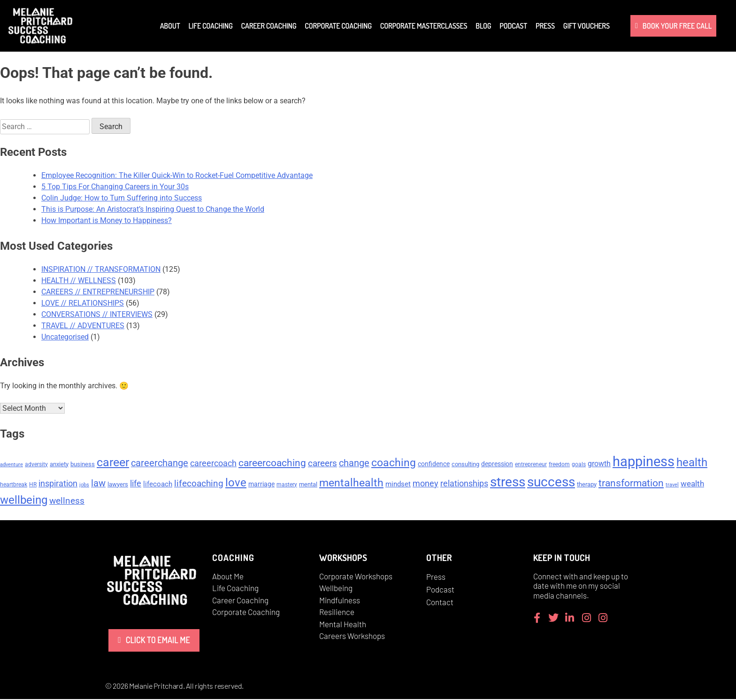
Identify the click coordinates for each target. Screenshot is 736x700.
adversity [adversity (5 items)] (36, 465)
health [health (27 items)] (692, 463)
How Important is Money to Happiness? (107, 220)
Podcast (513, 26)
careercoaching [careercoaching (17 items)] (272, 464)
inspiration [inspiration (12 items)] (58, 484)
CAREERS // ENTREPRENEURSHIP (98, 292)
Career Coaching (269, 26)
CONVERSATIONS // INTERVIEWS (97, 314)
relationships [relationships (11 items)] (464, 485)
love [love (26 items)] (236, 484)
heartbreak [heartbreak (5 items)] (14, 485)
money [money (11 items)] (425, 485)
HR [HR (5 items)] (33, 485)
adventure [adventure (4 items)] (11, 465)
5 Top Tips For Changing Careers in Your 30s (115, 187)
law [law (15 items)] (98, 484)
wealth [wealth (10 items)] (692, 485)
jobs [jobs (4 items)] (84, 486)
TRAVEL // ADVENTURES (83, 326)
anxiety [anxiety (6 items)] (59, 465)
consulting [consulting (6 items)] (465, 465)
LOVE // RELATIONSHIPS (83, 303)
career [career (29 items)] (113, 463)
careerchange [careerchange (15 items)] (160, 464)
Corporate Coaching (338, 26)
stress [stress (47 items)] (508, 483)
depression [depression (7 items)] (497, 465)
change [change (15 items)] (354, 464)
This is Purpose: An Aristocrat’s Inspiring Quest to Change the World (153, 209)
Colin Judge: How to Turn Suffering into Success (122, 198)
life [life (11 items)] (136, 485)
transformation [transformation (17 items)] (631, 484)
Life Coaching (210, 26)
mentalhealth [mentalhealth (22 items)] (351, 484)
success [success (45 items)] (551, 483)
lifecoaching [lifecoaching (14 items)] (199, 484)
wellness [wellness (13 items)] (67, 502)
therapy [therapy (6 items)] (587, 485)
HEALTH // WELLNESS (79, 281)
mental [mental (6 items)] (308, 485)
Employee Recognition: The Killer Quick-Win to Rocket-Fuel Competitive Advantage (177, 175)
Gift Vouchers (586, 26)
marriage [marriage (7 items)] (261, 485)
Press (545, 26)
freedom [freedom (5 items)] (559, 465)
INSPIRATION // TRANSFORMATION (101, 269)
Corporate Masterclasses (424, 26)
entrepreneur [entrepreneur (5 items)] (531, 465)
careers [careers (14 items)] (322, 464)
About (170, 26)
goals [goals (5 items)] (579, 465)
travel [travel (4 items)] (672, 486)
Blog (483, 26)
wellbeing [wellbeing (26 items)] (24, 501)
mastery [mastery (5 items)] (287, 485)
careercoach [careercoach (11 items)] (213, 464)
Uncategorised (65, 337)
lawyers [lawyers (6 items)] (118, 485)
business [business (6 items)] (83, 465)
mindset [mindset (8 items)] (398, 485)
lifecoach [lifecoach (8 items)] (158, 485)
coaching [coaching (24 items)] (394, 463)
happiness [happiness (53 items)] (644, 462)
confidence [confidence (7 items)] (434, 465)
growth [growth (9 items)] (599, 465)
